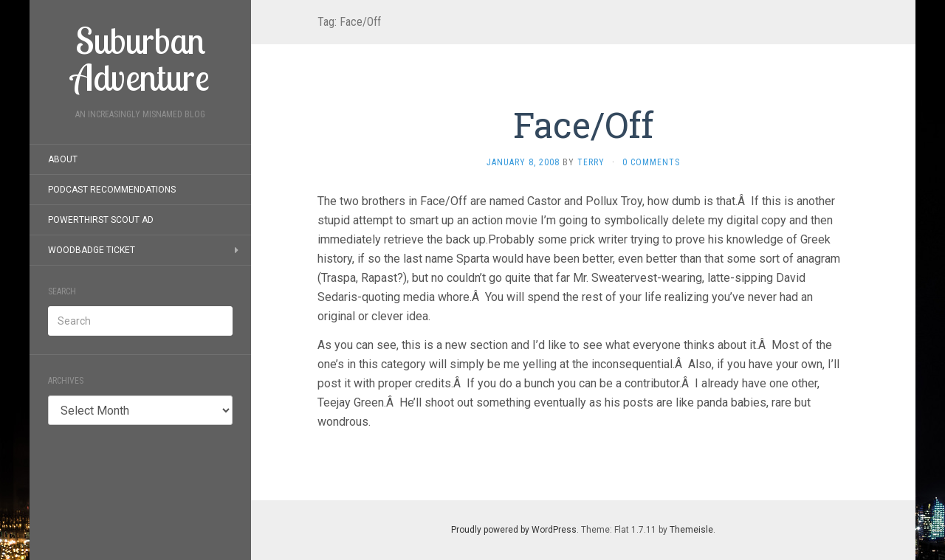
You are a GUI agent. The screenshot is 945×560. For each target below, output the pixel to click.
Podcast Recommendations (112, 190)
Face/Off (583, 124)
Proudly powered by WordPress (514, 530)
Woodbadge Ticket (92, 250)
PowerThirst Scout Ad (101, 220)
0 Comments (651, 162)
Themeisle (691, 530)
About (63, 159)
